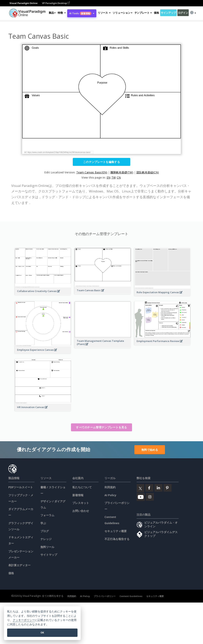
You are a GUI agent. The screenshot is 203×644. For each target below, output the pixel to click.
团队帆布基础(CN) (148, 172)
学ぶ (43, 523)
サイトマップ (49, 555)
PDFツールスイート (21, 487)
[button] (62, 13)
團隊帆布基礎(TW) (122, 172)
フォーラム (47, 515)
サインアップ (168, 13)
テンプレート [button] (143, 13)
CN (119, 177)
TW (114, 177)
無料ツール (47, 547)
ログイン (183, 13)
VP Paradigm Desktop (56, 3)
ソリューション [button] (122, 13)
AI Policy (110, 495)
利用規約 (110, 487)
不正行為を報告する (117, 539)
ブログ (45, 531)
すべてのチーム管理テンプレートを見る (101, 427)
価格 (156, 13)
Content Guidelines (131, 596)
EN (109, 177)
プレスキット (81, 503)
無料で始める (150, 450)
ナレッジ (46, 539)
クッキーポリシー (24, 620)
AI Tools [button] (82, 13)
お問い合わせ (81, 511)
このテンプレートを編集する (101, 162)
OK (42, 633)
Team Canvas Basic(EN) (92, 172)
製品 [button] (52, 13)
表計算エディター (19, 565)
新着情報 (78, 495)
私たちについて (82, 487)
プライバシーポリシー (105, 596)
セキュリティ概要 (116, 531)
